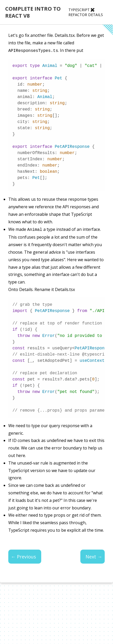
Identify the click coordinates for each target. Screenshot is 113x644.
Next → (94, 556)
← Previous (23, 556)
